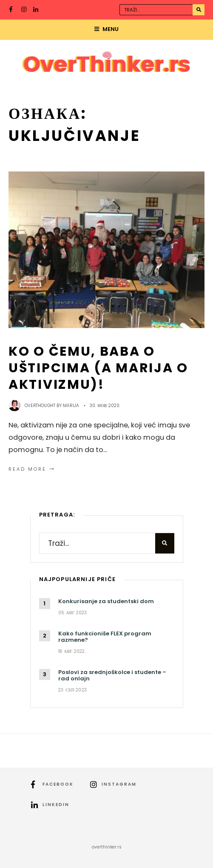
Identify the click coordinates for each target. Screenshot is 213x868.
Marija (71, 406)
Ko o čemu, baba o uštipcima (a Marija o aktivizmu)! (98, 368)
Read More (33, 469)
